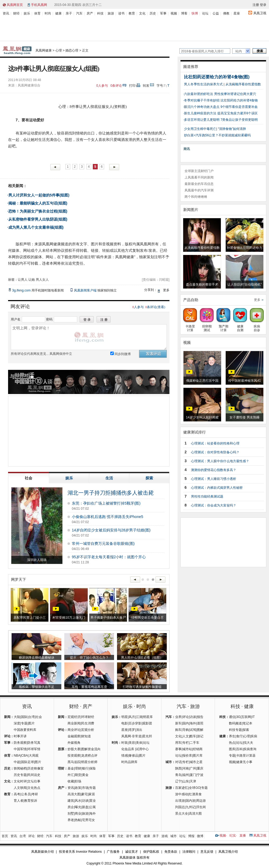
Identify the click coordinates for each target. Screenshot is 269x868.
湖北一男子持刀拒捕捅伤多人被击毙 (111, 493)
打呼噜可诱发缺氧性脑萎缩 (142, 687)
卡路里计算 (190, 326)
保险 (93, 768)
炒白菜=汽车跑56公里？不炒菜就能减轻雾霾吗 (217, 135)
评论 (186, 717)
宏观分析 (88, 730)
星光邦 (147, 736)
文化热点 (34, 788)
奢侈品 (133, 756)
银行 (85, 768)
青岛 (178, 775)
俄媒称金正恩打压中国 (202, 381)
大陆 (17, 717)
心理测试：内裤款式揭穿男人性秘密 (217, 488)
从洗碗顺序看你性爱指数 (243, 84)
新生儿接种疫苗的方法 (200, 113)
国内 (186, 723)
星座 (237, 13)
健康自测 (240, 326)
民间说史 (34, 775)
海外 (93, 814)
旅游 (111, 13)
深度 (17, 723)
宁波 (200, 775)
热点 (232, 743)
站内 (239, 51)
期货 (78, 775)
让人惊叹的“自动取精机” (245, 285)
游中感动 (182, 794)
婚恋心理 (72, 50)
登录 (263, 5)
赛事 (178, 749)
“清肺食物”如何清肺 (232, 129)
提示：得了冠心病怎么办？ (89, 658)
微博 (200, 836)
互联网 (246, 717)
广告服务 (113, 852)
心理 (59, 50)
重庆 (200, 768)
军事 (163, 13)
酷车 (193, 736)
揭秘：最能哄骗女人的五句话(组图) (38, 203)
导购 (186, 730)
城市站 (187, 749)
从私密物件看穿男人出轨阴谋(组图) (38, 219)
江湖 (139, 717)
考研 (35, 794)
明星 (125, 717)
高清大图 (74, 794)
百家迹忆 (182, 788)
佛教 (226, 13)
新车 (178, 723)
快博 (195, 13)
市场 (85, 788)
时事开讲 (20, 736)
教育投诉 (31, 801)
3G (238, 717)
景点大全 (182, 814)
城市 (174, 836)
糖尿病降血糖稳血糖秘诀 (37, 658)
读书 (121, 13)
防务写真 (34, 743)
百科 (239, 749)
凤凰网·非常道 (131, 736)
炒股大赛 (74, 749)
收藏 (71, 781)
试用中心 (142, 749)
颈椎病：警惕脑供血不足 (37, 687)
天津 (193, 781)
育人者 (19, 801)
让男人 (23, 280)
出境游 (180, 801)
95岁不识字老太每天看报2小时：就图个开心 (109, 557)
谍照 (200, 723)
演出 (139, 730)
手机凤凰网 (39, 5)
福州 (186, 775)
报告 (200, 717)
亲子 (69, 13)
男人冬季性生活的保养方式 (203, 84)
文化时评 (20, 781)
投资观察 (74, 756)
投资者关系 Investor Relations (80, 852)
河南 (186, 768)
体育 (37, 13)
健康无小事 (244, 762)
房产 (90, 13)
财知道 (86, 736)
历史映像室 (36, 768)
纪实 (233, 836)
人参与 (102, 86)
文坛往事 (34, 781)
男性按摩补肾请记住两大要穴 (235, 94)
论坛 (205, 13)
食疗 (239, 736)
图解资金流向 (91, 749)
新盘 (85, 807)
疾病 (254, 736)
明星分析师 (89, 762)
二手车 (194, 743)
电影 (125, 723)
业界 (178, 717)
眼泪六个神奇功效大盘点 (202, 107)
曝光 (78, 807)
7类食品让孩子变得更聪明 (239, 120)
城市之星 (196, 762)
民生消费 (88, 723)
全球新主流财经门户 (199, 171)
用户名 (16, 319)
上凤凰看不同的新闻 (199, 177)
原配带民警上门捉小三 (30, 618)
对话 (178, 762)
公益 (216, 13)
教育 (132, 13)
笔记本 (247, 723)
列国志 (180, 807)
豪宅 (84, 794)
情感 (125, 756)
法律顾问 (189, 852)
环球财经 (88, 717)
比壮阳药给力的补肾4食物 (239, 100)
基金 (71, 768)
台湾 (31, 717)
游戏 (165, 836)
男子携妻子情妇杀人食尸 (108, 618)
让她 (31, 280)
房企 (71, 807)
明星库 (148, 717)
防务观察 (20, 743)
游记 (200, 736)
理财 (78, 768)
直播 (243, 836)
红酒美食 (195, 794)
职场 (78, 781)
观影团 (147, 723)
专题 (24, 723)
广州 (193, 768)
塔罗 (132, 730)
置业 (93, 801)
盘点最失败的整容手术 (202, 285)
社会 (39, 717)
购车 (178, 730)
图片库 (198, 756)
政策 (78, 788)
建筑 (71, 801)
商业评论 (74, 730)
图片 (31, 723)
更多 (257, 300)
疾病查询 (250, 749)
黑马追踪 (74, 762)
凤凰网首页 (15, 5)
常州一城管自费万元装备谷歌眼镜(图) (103, 544)
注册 (256, 5)
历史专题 (20, 775)
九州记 (190, 807)
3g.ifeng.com (21, 290)
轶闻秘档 (20, 768)
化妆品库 (128, 749)
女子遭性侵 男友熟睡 (244, 417)
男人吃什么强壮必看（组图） (142, 658)
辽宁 (178, 781)
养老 (71, 820)
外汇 (71, 775)
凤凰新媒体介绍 (43, 852)
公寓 (93, 807)
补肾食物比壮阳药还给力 (245, 248)
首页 (5, 836)
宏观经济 (74, 717)
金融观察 (74, 736)
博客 (184, 13)
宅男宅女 (89, 820)
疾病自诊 (257, 326)
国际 (24, 717)
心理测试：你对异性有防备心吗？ (215, 452)
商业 (78, 814)
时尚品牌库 (129, 762)
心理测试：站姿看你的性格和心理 (215, 443)
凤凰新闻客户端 (85, 290)
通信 (232, 717)
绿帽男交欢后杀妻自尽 (147, 618)
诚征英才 (132, 852)
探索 (246, 730)
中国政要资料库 (25, 730)
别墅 (71, 814)
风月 (132, 717)
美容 (132, 743)
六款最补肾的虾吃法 (199, 94)
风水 (78, 801)
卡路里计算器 (246, 756)
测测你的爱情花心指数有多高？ (214, 470)
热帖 (78, 820)
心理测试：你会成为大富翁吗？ (214, 505)
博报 (191, 836)
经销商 (198, 749)
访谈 (85, 801)
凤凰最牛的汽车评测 (199, 190)
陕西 (178, 768)
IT (253, 717)
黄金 (85, 775)
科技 (100, 13)
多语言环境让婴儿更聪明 (202, 120)
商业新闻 (74, 723)
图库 (232, 749)
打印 (132, 86)
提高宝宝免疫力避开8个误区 (238, 113)
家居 (92, 794)
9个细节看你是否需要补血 (239, 107)
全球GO (195, 788)
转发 (146, 86)
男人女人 (42, 280)
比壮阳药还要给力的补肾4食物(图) (217, 77)
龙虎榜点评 (89, 756)
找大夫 (248, 743)
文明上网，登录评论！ (89, 337)
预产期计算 (223, 326)
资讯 (6, 13)
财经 (16, 13)
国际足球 (27, 762)
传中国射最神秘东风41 (244, 381)
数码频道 (235, 723)
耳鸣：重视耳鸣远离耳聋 (89, 687)
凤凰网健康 (44, 50)
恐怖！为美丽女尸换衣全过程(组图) (38, 211)
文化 (142, 13)
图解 (200, 730)
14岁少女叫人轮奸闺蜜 (202, 417)
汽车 (79, 13)
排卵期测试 (207, 326)
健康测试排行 (194, 432)
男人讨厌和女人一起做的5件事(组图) (39, 195)
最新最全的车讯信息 (199, 184)
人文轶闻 (20, 788)
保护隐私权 (151, 852)
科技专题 (235, 730)
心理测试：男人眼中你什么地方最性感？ (220, 461)
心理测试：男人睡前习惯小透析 (214, 479)
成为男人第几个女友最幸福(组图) (36, 227)
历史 (153, 13)
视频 (174, 13)
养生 (232, 736)
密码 (49, 319)
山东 (186, 781)
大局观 (34, 756)
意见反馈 (207, 852)
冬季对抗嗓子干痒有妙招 (202, 100)
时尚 (48, 13)
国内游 (190, 801)
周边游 (201, 801)
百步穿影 (135, 723)
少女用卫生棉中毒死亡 (200, 129)
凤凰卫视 (260, 13)
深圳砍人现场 (37, 560)
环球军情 (34, 749)
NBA (17, 756)
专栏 (186, 743)
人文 (186, 736)
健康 (58, 13)
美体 (139, 743)
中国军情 (20, 749)
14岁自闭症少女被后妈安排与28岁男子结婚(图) (111, 530)
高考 (17, 794)
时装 (125, 743)
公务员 (26, 794)
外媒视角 (74, 743)
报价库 (187, 756)
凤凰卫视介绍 (228, 852)
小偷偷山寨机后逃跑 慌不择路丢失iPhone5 (107, 517)
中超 (17, 762)
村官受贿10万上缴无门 (69, 618)
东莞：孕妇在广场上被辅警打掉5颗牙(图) (106, 503)
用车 (178, 743)
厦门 (193, 775)
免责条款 (171, 852)
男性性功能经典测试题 (207, 497)
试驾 (193, 730)
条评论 (116, 86)
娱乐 (27, 13)
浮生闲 (201, 807)
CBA (25, 756)
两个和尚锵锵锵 (196, 197)
